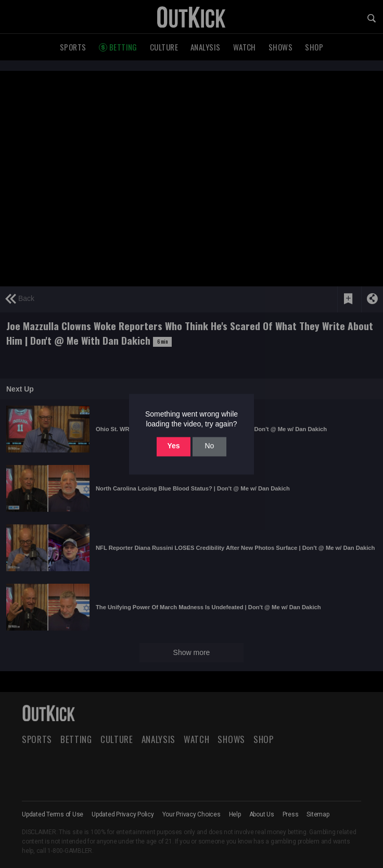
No (209, 446)
